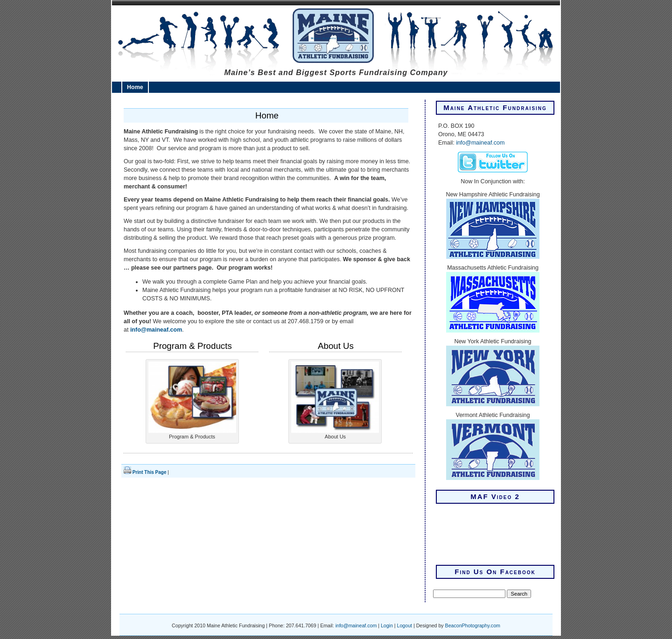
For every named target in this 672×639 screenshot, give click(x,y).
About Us (336, 346)
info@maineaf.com (156, 330)
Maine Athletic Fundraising (335, 38)
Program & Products (192, 346)
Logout (405, 625)
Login (387, 625)
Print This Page (150, 472)
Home (135, 87)
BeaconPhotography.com (473, 625)
